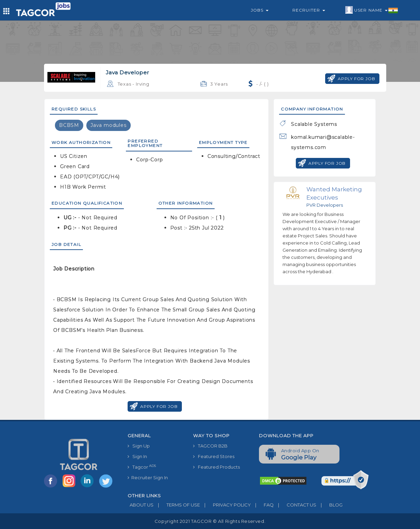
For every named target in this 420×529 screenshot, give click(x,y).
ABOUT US (141, 505)
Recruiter (309, 10)
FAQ (262, 505)
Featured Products (216, 467)
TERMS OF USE (177, 505)
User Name (372, 10)
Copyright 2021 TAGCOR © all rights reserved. (210, 521)
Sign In (137, 456)
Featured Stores (214, 456)
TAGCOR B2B (210, 446)
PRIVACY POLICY (225, 505)
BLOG (329, 505)
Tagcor (142, 467)
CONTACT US (295, 505)
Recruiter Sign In (148, 477)
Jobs (260, 10)
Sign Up (139, 446)
